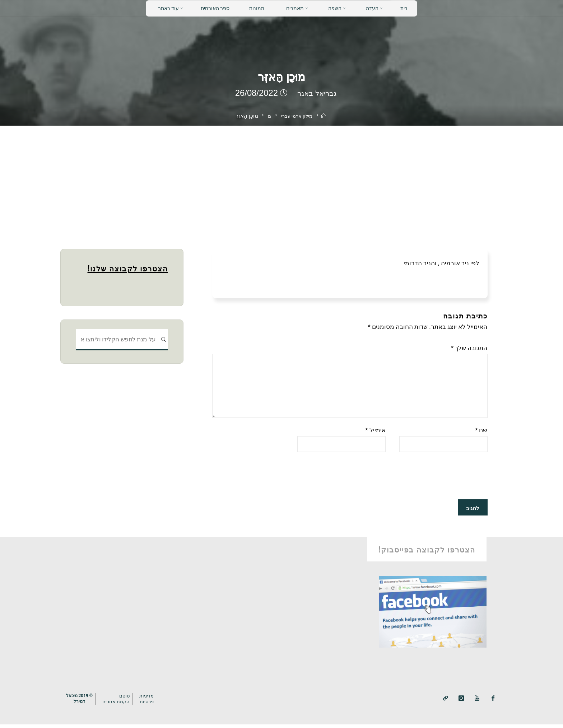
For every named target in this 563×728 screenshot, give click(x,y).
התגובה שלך (469, 348)
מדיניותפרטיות (151, 702)
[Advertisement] (281, 179)
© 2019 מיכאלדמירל (81, 702)
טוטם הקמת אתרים (119, 702)
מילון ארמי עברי (297, 116)
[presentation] (433, 480)
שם (481, 434)
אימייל (375, 434)
